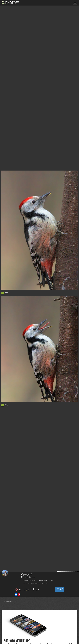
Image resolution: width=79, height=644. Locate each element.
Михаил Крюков (28, 577)
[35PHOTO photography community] (10, 3)
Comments (9, 601)
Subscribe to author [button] (60, 589)
